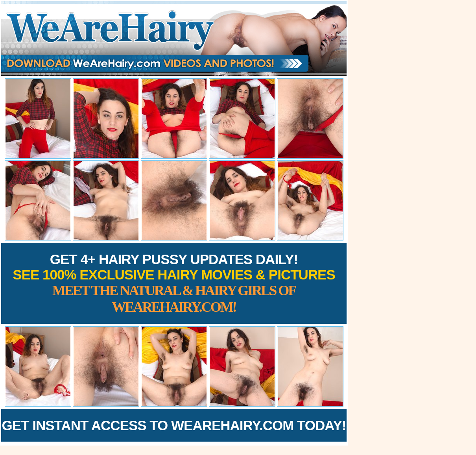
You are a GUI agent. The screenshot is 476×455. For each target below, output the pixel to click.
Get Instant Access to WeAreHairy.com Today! (174, 425)
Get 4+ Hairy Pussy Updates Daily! (174, 283)
